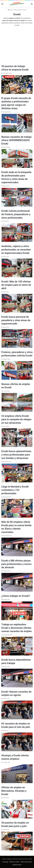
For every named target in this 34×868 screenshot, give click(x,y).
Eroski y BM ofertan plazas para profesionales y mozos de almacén (16, 564)
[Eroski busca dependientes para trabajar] (17, 678)
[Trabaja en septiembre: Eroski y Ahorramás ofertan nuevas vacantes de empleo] (17, 646)
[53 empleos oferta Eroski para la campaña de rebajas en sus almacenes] (17, 438)
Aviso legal (5, 862)
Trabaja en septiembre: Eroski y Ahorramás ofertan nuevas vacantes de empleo (17, 628)
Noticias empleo (18, 10)
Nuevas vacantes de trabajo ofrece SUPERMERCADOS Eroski (17, 140)
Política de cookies (14, 862)
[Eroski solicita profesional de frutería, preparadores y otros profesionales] (17, 233)
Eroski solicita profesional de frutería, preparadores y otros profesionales (16, 214)
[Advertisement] (17, 45)
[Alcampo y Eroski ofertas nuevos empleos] (17, 774)
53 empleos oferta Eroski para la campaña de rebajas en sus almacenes (16, 419)
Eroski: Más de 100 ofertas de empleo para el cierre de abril (16, 285)
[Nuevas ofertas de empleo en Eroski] (17, 402)
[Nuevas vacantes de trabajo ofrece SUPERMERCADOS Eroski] (17, 159)
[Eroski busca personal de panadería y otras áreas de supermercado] (17, 338)
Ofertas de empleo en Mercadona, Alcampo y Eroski (14, 791)
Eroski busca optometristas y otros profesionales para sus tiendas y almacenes (16, 455)
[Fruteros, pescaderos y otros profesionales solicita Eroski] (17, 370)
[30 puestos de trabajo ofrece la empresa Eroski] (17, 85)
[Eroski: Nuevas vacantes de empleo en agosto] (17, 710)
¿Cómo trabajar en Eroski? (16, 596)
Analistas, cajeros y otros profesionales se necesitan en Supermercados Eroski (16, 250)
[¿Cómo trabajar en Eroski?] (17, 611)
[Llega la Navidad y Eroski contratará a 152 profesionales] (17, 508)
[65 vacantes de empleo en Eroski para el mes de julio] (17, 742)
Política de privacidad (26, 862)
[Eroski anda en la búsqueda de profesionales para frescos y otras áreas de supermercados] (17, 197)
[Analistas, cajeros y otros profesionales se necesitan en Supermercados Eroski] (17, 268)
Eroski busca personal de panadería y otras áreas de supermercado (16, 320)
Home (10, 10)
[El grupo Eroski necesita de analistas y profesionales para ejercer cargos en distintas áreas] (17, 123)
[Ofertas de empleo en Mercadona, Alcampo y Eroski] (17, 809)
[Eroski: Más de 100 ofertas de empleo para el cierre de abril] (17, 303)
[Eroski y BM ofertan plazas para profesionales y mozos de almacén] (17, 582)
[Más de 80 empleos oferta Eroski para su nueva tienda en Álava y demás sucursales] (17, 547)
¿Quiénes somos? (17, 865)
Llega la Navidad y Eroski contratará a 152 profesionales (15, 490)
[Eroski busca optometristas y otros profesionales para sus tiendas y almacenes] (17, 473)
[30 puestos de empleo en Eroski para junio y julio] (17, 841)
